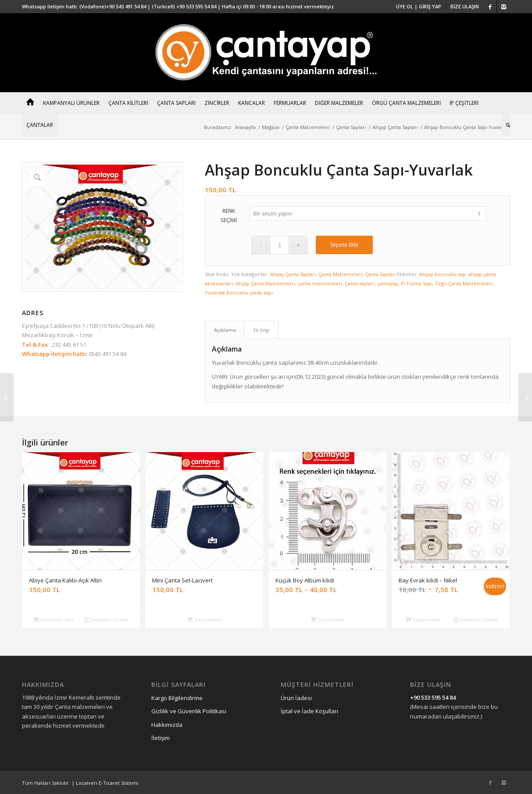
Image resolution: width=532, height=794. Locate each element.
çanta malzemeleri (320, 283)
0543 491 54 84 (107, 354)
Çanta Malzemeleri (308, 127)
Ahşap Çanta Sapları (395, 127)
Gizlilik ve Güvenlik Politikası (189, 711)
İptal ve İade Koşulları (309, 711)
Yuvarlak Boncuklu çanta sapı (239, 293)
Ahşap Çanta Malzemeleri (265, 283)
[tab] (225, 330)
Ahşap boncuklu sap (443, 274)
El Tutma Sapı (417, 283)
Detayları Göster (107, 620)
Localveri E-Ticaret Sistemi (107, 783)
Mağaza (271, 127)
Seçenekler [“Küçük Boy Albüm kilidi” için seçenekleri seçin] (328, 620)
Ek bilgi (262, 330)
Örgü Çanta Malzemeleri (464, 283)
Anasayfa (245, 127)
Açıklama (225, 330)
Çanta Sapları (351, 127)
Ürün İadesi (296, 698)
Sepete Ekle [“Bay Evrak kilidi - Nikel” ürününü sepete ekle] (423, 620)
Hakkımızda (167, 725)
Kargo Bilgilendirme (177, 698)
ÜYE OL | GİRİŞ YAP (419, 6)
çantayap (388, 283)
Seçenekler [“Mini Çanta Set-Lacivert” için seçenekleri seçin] (204, 620)
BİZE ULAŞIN (465, 6)
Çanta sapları (360, 283)
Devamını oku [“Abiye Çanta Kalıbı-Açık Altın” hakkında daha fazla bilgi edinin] (53, 620)
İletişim (161, 738)
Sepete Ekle (344, 245)
